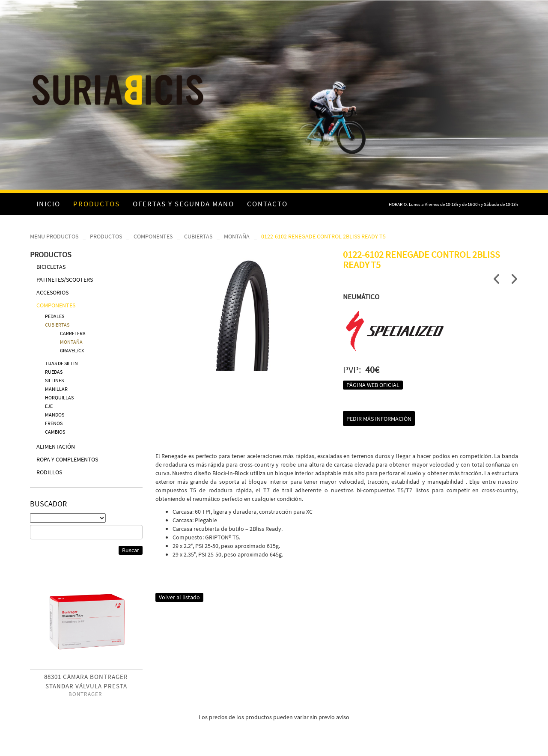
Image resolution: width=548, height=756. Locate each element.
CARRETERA (73, 333)
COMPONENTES (153, 236)
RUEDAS (54, 372)
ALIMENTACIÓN (56, 446)
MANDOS (55, 415)
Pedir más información (379, 419)
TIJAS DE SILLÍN (61, 363)
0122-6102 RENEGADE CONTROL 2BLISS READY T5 (323, 236)
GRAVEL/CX (72, 350)
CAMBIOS (55, 432)
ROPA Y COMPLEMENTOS (67, 459)
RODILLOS (49, 472)
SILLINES (54, 380)
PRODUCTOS (106, 236)
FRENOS (54, 423)
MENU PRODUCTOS (54, 236)
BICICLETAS (51, 267)
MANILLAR (56, 389)
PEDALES (55, 316)
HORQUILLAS (59, 397)
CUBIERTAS (198, 236)
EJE (49, 406)
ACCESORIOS (52, 292)
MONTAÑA (237, 236)
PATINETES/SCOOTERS (65, 280)
